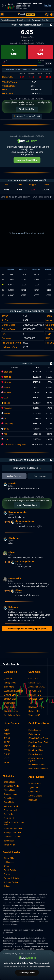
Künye (6, 866)
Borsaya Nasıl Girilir (13, 833)
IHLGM (7, 742)
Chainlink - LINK (36, 699)
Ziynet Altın (33, 788)
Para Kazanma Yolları (13, 829)
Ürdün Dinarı (9, 707)
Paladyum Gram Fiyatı (39, 742)
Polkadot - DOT (35, 695)
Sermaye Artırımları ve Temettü (27, 116)
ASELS (7, 746)
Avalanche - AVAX (37, 687)
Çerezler (7, 874)
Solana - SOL (35, 683)
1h (16, 197)
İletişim (7, 886)
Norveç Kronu (10, 683)
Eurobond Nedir (11, 810)
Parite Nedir (9, 818)
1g (13, 197)
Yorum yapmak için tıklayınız (27, 468)
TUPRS (7, 754)
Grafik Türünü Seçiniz (43, 197)
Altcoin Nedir (9, 790)
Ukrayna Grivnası (11, 695)
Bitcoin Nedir (9, 782)
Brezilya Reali (10, 703)
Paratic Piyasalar (8, 20)
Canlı (3, 197)
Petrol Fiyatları (35, 746)
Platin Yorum (34, 734)
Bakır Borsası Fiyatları (38, 769)
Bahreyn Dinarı (10, 699)
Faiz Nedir (8, 814)
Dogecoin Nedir (11, 794)
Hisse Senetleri (23, 20)
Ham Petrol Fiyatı (36, 750)
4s (10, 197)
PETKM (7, 750)
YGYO (6, 758)
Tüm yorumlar (40, 476)
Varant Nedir (9, 845)
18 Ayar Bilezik (35, 796)
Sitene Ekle (9, 858)
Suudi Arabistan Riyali (13, 691)
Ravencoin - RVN (36, 707)
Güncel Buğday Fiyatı (38, 738)
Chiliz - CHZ (34, 679)
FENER (7, 734)
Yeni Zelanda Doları (12, 715)
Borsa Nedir (9, 841)
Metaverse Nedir (11, 806)
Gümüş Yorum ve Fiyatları (36, 759)
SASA (6, 762)
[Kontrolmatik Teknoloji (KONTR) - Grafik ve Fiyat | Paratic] (27, 14)
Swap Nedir (9, 802)
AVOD (6, 730)
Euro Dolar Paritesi (37, 765)
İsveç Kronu (9, 687)
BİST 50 (6, 377)
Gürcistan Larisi (11, 711)
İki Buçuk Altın (35, 784)
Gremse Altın (34, 792)
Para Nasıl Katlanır (12, 837)
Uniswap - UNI (35, 691)
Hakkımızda (9, 862)
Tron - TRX (33, 703)
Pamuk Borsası (35, 754)
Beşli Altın (33, 800)
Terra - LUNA (34, 715)
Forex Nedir (9, 798)
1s (7, 197)
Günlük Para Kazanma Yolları (14, 823)
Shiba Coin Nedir (11, 786)
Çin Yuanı (8, 679)
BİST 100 (7, 372)
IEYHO (7, 738)
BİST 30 (6, 382)
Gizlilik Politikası (11, 870)
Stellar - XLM (34, 711)
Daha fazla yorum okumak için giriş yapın (27, 629)
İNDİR (48, 6)
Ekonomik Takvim (11, 878)
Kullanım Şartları (11, 882)
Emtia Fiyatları (35, 730)
